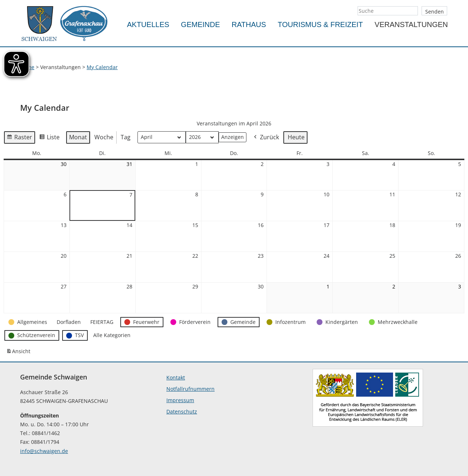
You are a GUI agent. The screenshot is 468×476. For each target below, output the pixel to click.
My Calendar (102, 67)
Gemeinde (201, 24)
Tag (126, 137)
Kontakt (176, 377)
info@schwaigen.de (44, 451)
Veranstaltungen (411, 24)
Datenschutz (182, 411)
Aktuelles (148, 24)
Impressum (180, 400)
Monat (78, 137)
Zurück (266, 138)
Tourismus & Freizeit (320, 24)
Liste (49, 139)
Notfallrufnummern (190, 389)
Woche (104, 137)
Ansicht (19, 353)
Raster (19, 139)
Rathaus (249, 24)
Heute (296, 137)
